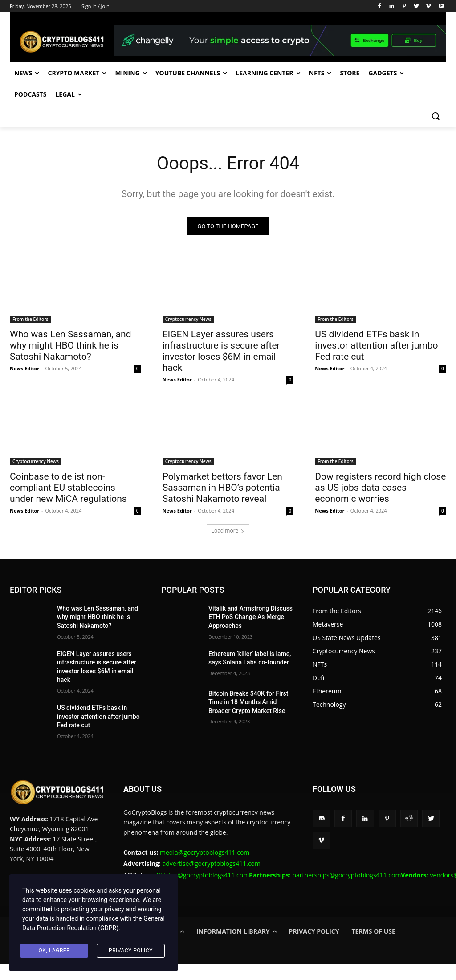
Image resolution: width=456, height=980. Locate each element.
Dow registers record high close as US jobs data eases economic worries (380, 488)
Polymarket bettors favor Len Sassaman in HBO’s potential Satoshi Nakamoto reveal (222, 488)
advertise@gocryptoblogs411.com (211, 863)
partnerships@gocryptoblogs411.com (361, 875)
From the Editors (30, 320)
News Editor (24, 369)
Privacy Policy (131, 951)
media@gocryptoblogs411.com (205, 852)
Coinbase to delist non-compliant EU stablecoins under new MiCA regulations (68, 488)
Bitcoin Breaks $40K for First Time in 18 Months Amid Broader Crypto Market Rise (248, 702)
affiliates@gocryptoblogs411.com (222, 875)
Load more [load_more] (228, 531)
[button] (436, 116)
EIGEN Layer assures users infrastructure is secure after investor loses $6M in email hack (221, 351)
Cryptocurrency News (188, 320)
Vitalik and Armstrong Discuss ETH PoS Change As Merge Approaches (250, 617)
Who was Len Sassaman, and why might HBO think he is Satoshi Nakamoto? (71, 346)
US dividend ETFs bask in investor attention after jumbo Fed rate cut (376, 346)
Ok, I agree (54, 951)
